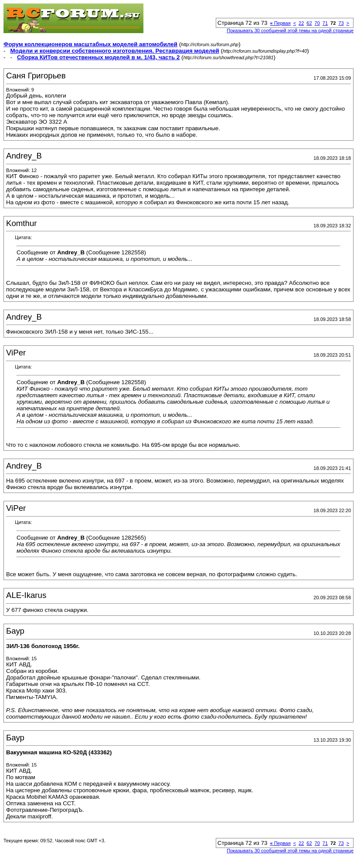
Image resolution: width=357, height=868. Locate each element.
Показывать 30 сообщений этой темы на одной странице (290, 30)
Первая (280, 23)
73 (341, 23)
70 (317, 23)
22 (301, 23)
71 (325, 23)
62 (309, 23)
